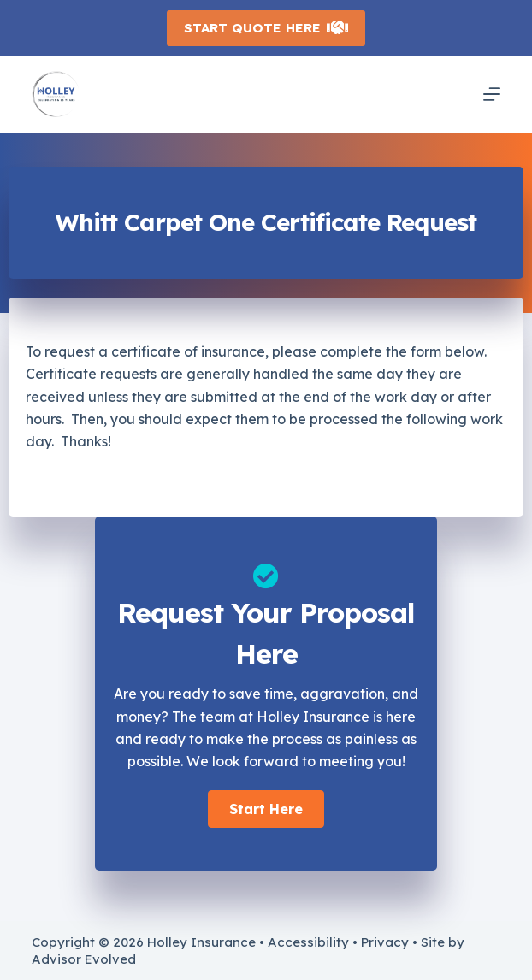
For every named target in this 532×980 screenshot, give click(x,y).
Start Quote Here (266, 28)
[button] (266, 809)
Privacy (385, 942)
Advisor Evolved (84, 959)
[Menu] (492, 94)
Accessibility (308, 942)
